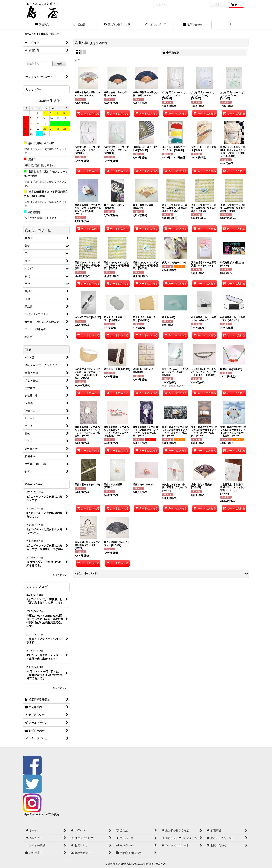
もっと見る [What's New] (60, 575)
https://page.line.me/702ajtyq (41, 814)
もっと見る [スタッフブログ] (60, 688)
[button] (230, 25)
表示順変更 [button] (171, 53)
